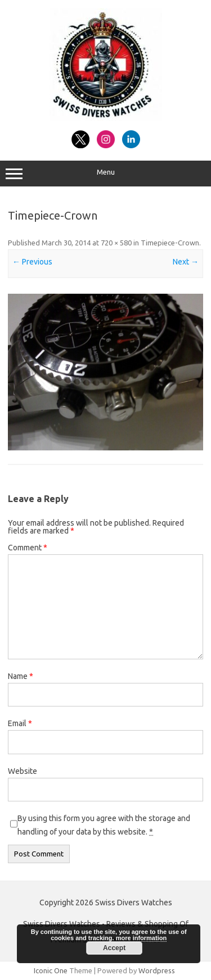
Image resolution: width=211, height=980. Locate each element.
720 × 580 (116, 243)
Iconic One (51, 970)
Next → (186, 262)
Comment (28, 548)
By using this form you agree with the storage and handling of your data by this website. (104, 825)
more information (141, 938)
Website (23, 771)
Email (20, 723)
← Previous (32, 262)
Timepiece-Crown (170, 243)
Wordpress (157, 970)
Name (21, 676)
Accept (114, 948)
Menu (105, 174)
